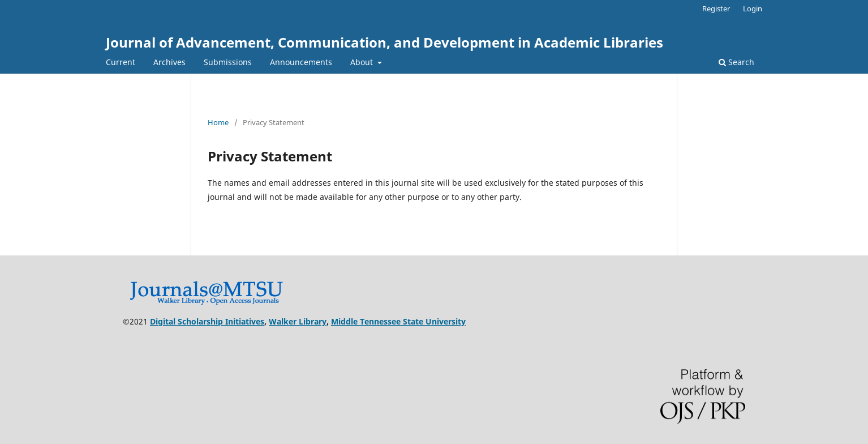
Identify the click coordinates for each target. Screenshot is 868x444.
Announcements (301, 62)
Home (218, 122)
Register (716, 8)
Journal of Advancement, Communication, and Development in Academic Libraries (384, 42)
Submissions (228, 62)
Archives (169, 62)
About (363, 62)
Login (753, 8)
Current (121, 62)
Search (736, 62)
